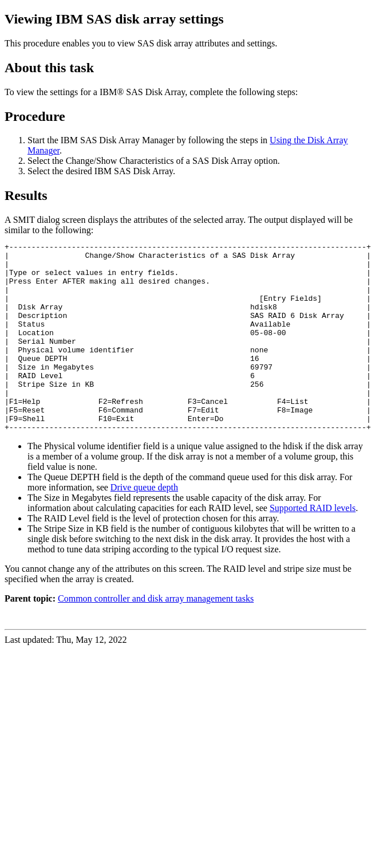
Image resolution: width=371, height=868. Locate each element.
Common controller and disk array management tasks (156, 636)
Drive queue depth (144, 525)
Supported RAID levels (313, 546)
